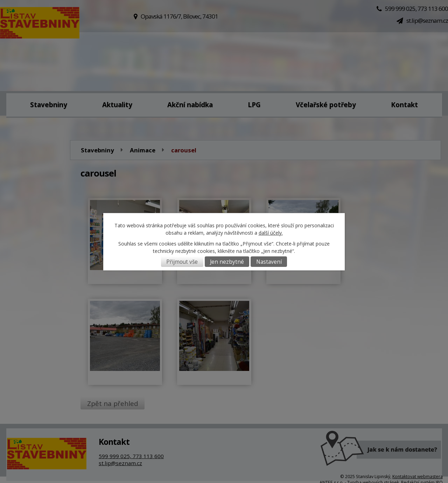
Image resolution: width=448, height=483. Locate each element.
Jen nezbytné (227, 262)
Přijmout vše (182, 262)
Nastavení (269, 262)
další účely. (271, 233)
